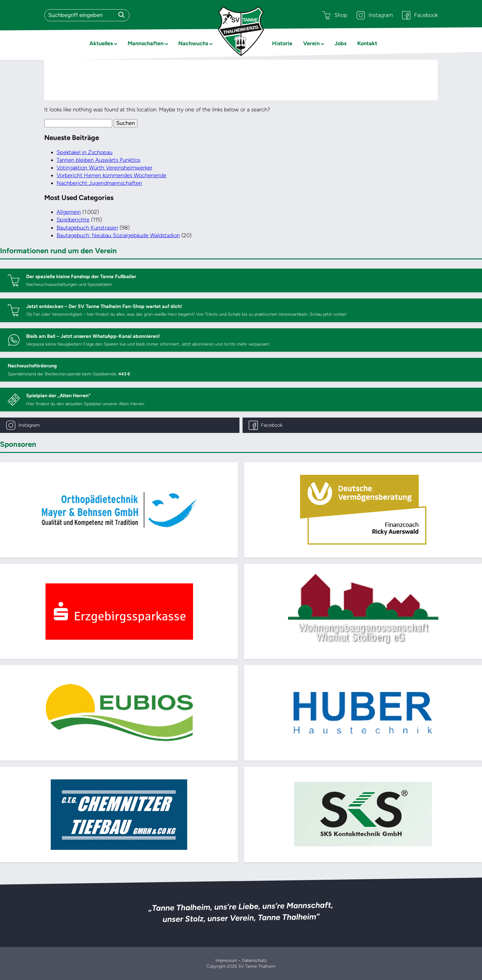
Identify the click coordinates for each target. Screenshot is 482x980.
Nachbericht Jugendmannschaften (99, 183)
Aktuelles (101, 43)
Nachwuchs (193, 43)
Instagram (375, 15)
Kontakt (367, 43)
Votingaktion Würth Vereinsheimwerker (105, 168)
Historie (282, 43)
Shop (335, 15)
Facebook (420, 15)
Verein (311, 43)
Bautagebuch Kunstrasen (87, 228)
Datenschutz (254, 960)
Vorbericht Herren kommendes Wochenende (111, 175)
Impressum (226, 960)
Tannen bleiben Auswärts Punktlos (98, 160)
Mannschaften (146, 43)
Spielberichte (73, 220)
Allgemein (69, 212)
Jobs (340, 43)
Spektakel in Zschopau (85, 152)
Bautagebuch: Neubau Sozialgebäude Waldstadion (118, 235)
